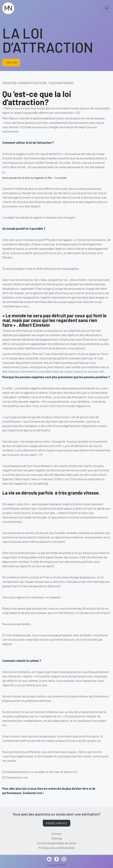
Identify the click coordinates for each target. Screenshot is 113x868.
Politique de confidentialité (57, 848)
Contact (57, 834)
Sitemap (57, 838)
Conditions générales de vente (57, 843)
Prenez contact (57, 823)
